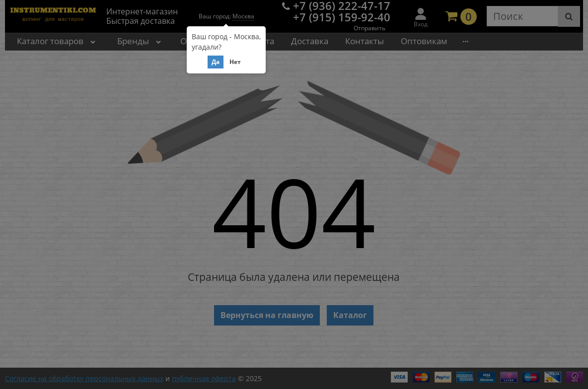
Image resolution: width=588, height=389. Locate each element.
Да (216, 62)
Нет (235, 62)
